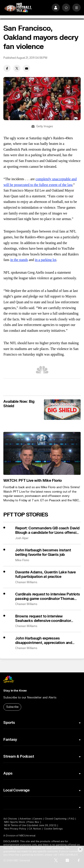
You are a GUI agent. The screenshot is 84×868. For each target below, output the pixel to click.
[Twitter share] (17, 68)
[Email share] (26, 68)
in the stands (19, 260)
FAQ (72, 819)
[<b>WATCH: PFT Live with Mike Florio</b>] (42, 453)
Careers (38, 819)
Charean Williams (26, 582)
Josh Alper (22, 538)
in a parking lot (45, 260)
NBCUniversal (27, 836)
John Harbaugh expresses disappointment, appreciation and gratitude (44, 641)
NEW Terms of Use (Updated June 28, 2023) (30, 825)
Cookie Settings (53, 829)
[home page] (18, 8)
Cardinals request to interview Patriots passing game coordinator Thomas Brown (48, 597)
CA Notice (35, 829)
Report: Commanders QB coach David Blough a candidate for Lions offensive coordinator (48, 530)
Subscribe (12, 707)
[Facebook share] (7, 68)
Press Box (33, 822)
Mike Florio (22, 560)
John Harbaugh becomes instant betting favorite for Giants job (43, 552)
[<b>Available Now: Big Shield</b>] (62, 410)
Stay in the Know (15, 691)
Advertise (25, 819)
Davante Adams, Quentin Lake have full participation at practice (45, 575)
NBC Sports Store (14, 822)
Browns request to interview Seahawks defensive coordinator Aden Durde (43, 619)
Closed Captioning (56, 819)
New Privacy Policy (15, 829)
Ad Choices (10, 819)
